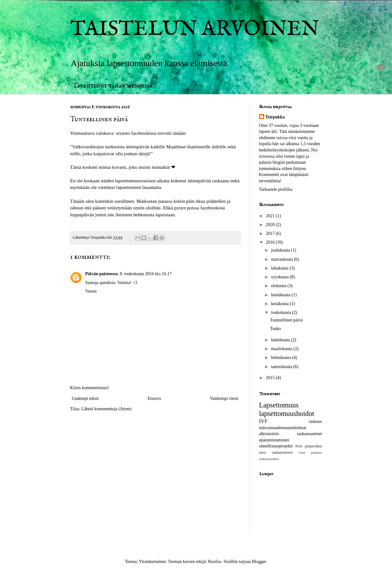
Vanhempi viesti (224, 398)
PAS (299, 446)
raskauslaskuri (269, 459)
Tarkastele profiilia (276, 189)
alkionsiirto (269, 434)
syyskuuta (281, 277)
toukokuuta (282, 313)
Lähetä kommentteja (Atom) (106, 409)
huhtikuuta (281, 340)
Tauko (275, 329)
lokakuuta (280, 268)
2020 (271, 225)
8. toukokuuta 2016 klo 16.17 (146, 274)
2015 (271, 378)
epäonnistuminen (274, 440)
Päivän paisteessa (102, 274)
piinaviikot (313, 446)
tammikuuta (282, 367)
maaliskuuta (282, 349)
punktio (316, 452)
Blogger (259, 562)
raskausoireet (282, 452)
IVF (263, 421)
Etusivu (154, 398)
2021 (271, 216)
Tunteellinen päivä (286, 320)
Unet (302, 452)
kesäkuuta (280, 304)
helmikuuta (282, 358)
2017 (271, 233)
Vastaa (91, 291)
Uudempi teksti (85, 398)
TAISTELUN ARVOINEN (195, 29)
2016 (271, 242)
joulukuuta (281, 250)
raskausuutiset (309, 434)
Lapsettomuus (279, 405)
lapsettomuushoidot (287, 414)
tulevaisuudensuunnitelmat (283, 428)
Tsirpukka (275, 117)
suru (263, 452)
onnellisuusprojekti (276, 446)
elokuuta (279, 286)
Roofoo (215, 562)
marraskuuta (283, 259)
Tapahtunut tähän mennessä (113, 85)
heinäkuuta (281, 295)
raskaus (315, 421)
